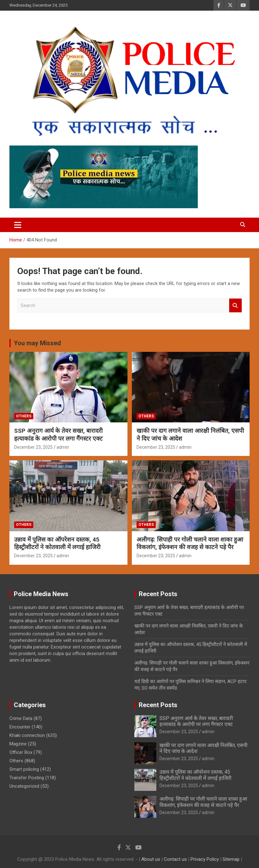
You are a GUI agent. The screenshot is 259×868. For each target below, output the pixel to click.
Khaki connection (27, 735)
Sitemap (231, 859)
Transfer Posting (27, 778)
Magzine (18, 744)
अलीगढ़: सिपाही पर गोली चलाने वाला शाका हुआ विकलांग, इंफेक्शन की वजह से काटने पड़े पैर (190, 543)
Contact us (175, 859)
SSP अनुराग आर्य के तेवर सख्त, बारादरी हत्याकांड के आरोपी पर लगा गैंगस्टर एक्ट (58, 435)
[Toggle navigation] (18, 225)
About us (151, 859)
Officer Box (21, 752)
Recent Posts (158, 705)
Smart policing (24, 769)
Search (235, 306)
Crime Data (21, 718)
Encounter (20, 727)
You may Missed (37, 343)
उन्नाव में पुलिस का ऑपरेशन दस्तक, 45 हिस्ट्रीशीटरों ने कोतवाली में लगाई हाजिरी (57, 543)
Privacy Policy (205, 859)
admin (63, 447)
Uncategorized (24, 786)
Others (24, 416)
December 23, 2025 (33, 447)
